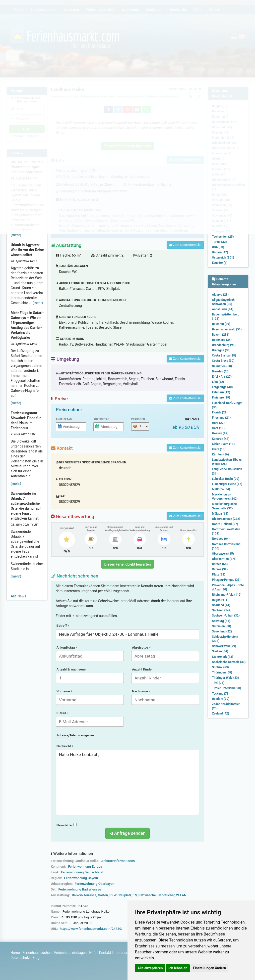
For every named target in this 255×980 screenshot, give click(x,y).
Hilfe (93, 953)
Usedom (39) (221, 699)
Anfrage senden (127, 833)
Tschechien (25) (223, 237)
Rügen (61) (219, 600)
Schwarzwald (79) (224, 646)
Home (15, 953)
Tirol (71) (218, 683)
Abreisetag (101, 419)
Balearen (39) (221, 324)
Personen (138, 419)
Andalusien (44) (223, 309)
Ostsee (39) (220, 569)
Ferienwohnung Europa (85, 867)
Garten (103, 895)
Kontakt (105, 953)
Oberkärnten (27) (223, 559)
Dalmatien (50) (222, 366)
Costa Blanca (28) (224, 356)
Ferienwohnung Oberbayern (95, 884)
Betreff (63, 626)
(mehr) (16, 235)
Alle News (18, 596)
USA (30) (218, 247)
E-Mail (62, 713)
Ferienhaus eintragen (70, 953)
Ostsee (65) (220, 564)
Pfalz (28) (219, 575)
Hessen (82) (220, 433)
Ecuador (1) (220, 263)
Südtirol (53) (220, 667)
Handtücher (166, 895)
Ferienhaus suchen (37, 953)
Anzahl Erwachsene (71, 669)
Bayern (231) (221, 335)
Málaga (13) (220, 514)
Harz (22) (218, 423)
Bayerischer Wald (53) (227, 329)
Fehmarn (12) (221, 392)
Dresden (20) (221, 371)
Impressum (122, 953)
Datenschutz (20, 958)
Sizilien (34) (220, 651)
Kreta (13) (219, 449)
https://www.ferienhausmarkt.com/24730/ (91, 929)
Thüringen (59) (222, 672)
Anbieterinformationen (118, 861)
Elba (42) (218, 382)
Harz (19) (218, 428)
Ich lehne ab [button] (178, 968)
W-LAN (181, 895)
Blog (36, 958)
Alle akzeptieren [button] (150, 968)
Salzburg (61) (221, 621)
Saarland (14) (221, 605)
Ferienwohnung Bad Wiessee (80, 889)
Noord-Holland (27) (225, 524)
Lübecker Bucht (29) (225, 479)
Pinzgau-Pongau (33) (226, 580)
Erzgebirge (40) (222, 387)
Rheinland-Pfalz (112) (227, 595)
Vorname (64, 691)
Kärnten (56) (220, 454)
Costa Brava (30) (223, 361)
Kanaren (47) (221, 439)
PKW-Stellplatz (121, 895)
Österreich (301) (223, 258)
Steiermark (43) (223, 657)
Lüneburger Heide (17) (227, 484)
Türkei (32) (219, 242)
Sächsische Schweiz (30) (229, 662)
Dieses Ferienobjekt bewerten (128, 564)
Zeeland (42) (220, 713)
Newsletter (67, 825)
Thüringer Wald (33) (225, 678)
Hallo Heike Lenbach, (128, 782)
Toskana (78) (221, 694)
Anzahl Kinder (142, 669)
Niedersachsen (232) (226, 519)
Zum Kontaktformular (185, 245)
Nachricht (65, 746)
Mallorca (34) (221, 489)
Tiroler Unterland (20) (226, 688)
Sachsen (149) (222, 610)
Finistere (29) (221, 398)
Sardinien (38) (221, 626)
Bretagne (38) (221, 350)
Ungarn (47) (220, 252)
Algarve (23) (220, 295)
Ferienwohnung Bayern (81, 878)
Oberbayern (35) (223, 554)
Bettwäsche (147, 895)
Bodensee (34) (222, 340)
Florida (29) (220, 412)
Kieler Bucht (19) (223, 444)
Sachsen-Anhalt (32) (226, 616)
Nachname (141, 691)
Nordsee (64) (221, 539)
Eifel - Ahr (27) (222, 377)
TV (135, 895)
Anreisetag (64, 419)
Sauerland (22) (222, 631)
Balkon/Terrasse (84, 895)
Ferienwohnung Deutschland (82, 872)
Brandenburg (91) (224, 345)
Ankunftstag (67, 647)
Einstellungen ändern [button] (210, 968)
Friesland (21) (221, 418)
